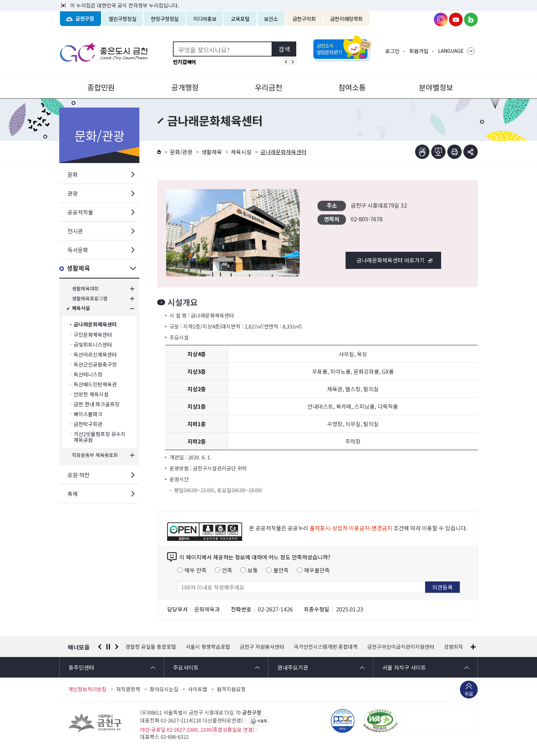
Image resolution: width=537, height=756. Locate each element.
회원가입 (419, 51)
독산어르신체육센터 (95, 354)
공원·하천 (78, 475)
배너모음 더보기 (473, 647)
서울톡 (262, 721)
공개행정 (185, 87)
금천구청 (85, 19)
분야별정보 (436, 87)
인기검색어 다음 (293, 62)
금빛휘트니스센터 (93, 344)
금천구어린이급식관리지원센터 (401, 647)
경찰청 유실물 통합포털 (151, 647)
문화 (73, 174)
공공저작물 (80, 212)
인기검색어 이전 (286, 62)
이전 (100, 647)
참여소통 (352, 87)
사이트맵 (198, 689)
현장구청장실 (165, 19)
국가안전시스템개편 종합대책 (326, 647)
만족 (227, 570)
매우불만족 (317, 570)
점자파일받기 (438, 152)
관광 (73, 193)
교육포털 (240, 19)
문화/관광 (181, 152)
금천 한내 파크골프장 (97, 404)
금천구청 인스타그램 (441, 20)
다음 (117, 647)
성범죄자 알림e (460, 647)
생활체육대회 (85, 289)
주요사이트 (186, 667)
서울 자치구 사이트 (404, 667)
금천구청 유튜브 (456, 20)
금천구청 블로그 (471, 20)
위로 (469, 694)
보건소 (271, 19)
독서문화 (78, 250)
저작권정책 (128, 689)
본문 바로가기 (268, 0)
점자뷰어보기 (422, 152)
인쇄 (454, 152)
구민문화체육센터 (93, 334)
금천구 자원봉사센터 (262, 647)
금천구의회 (304, 19)
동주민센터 (81, 667)
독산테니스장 (88, 374)
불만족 (281, 570)
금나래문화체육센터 (95, 325)
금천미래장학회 (346, 19)
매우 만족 (196, 570)
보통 (253, 570)
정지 (108, 647)
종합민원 (101, 87)
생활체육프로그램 (90, 299)
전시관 (75, 231)
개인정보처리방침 (87, 689)
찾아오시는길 (164, 689)
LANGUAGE (451, 51)
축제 (73, 494)
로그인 (392, 51)
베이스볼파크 (88, 414)
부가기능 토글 (471, 152)
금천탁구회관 (88, 424)
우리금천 (268, 87)
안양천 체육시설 (91, 394)
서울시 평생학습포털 (208, 647)
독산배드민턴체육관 (95, 384)
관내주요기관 (293, 667)
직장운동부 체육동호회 (95, 455)
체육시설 (81, 308)
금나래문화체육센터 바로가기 (391, 260)
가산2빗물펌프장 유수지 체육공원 (100, 437)
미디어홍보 (205, 19)
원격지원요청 (231, 689)
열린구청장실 (123, 19)
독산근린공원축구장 (95, 364)
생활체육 (78, 268)
